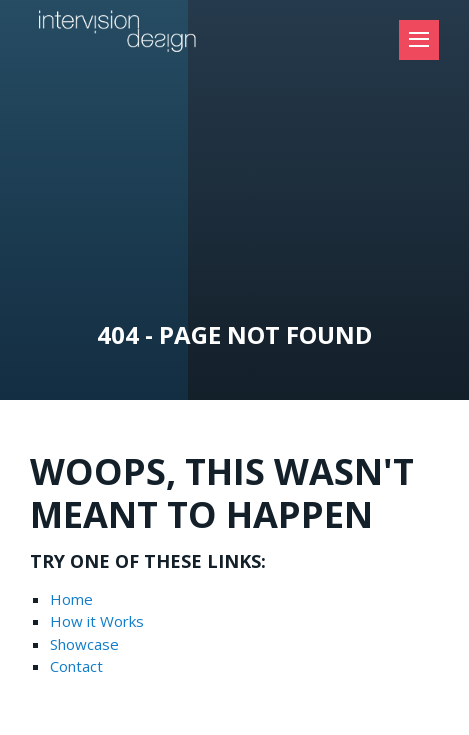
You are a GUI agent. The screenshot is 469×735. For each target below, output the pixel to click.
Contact (76, 666)
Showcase (84, 644)
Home (71, 599)
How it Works (97, 621)
